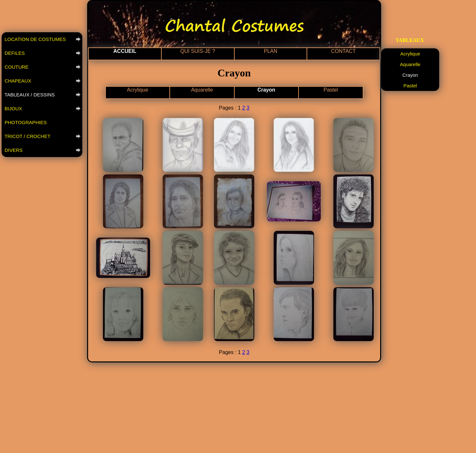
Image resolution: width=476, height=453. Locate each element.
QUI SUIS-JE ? (198, 51)
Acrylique (137, 90)
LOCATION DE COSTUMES (35, 39)
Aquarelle (202, 90)
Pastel (331, 90)
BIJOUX (13, 108)
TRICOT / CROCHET (27, 136)
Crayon (266, 90)
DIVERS (13, 150)
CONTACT (343, 51)
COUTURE (16, 67)
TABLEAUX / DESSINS (29, 95)
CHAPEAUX (17, 81)
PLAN (270, 51)
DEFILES (14, 53)
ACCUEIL (125, 51)
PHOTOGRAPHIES (25, 122)
